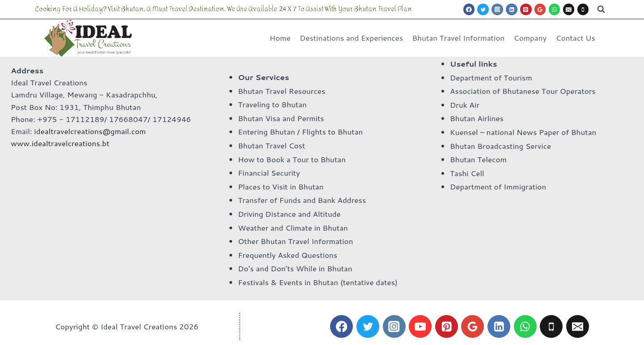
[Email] (569, 9)
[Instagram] (497, 9)
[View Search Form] (601, 9)
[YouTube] (420, 326)
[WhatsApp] (555, 9)
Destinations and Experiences (351, 38)
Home (280, 38)
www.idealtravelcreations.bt (60, 143)
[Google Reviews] (540, 9)
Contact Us (576, 38)
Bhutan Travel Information (459, 38)
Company (530, 38)
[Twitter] (483, 9)
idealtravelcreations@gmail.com (90, 131)
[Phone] (583, 9)
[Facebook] (469, 9)
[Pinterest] (526, 9)
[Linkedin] (512, 9)
